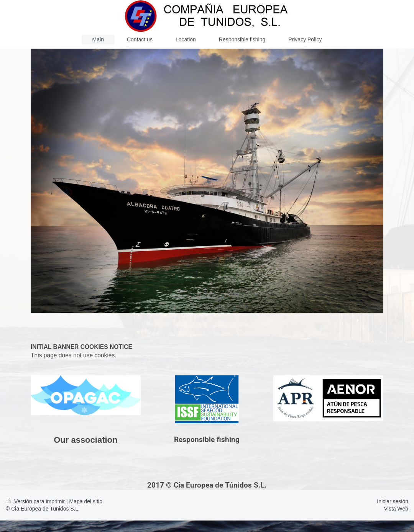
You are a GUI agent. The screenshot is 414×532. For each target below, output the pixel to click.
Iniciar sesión (393, 501)
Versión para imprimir (36, 501)
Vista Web (396, 509)
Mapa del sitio (86, 501)
